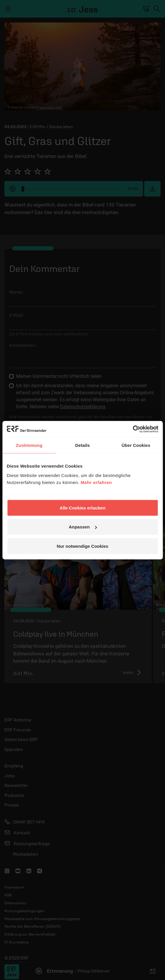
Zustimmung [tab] (29, 445)
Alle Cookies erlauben (83, 508)
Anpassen (83, 527)
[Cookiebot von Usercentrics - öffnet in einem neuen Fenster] (133, 429)
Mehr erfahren (96, 482)
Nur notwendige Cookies (83, 546)
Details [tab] (83, 445)
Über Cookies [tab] (136, 445)
